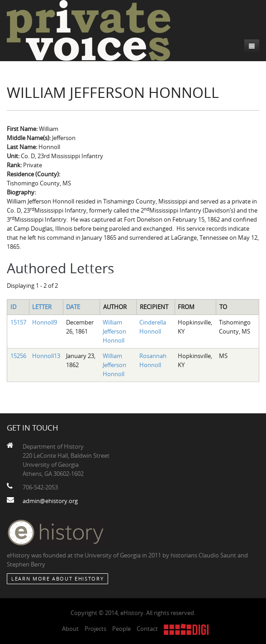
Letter (42, 307)
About (70, 629)
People (121, 629)
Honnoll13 (46, 356)
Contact (147, 629)
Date (73, 307)
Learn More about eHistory (57, 579)
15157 (18, 322)
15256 (18, 356)
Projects (95, 629)
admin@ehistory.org (50, 501)
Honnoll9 (45, 322)
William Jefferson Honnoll (114, 331)
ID (13, 307)
